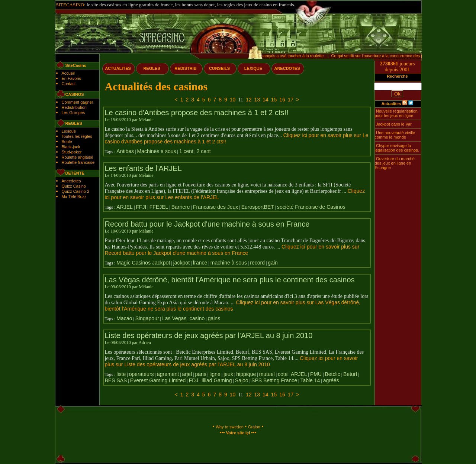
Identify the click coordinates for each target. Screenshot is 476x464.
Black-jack (71, 147)
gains (214, 318)
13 (257, 100)
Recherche (397, 76)
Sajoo (242, 380)
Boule (67, 142)
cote (283, 374)
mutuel (267, 374)
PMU (316, 374)
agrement (168, 374)
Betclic (332, 374)
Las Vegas (174, 318)
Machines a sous (156, 151)
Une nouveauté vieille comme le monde (395, 135)
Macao (124, 318)
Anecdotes (71, 181)
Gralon (254, 427)
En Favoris (72, 78)
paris (200, 374)
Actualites (391, 104)
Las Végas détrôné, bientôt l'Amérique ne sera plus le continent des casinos (230, 280)
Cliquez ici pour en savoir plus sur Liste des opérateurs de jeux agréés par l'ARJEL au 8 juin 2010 (231, 361)
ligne (215, 374)
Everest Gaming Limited (158, 380)
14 (266, 100)
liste (121, 374)
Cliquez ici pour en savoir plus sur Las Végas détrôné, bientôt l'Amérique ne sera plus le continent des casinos (233, 306)
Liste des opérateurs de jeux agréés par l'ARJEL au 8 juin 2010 (209, 335)
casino (197, 318)
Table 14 (310, 380)
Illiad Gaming (217, 380)
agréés (331, 380)
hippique (246, 374)
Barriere (181, 207)
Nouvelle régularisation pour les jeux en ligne (396, 113)
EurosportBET (258, 207)
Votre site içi (238, 433)
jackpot (181, 263)
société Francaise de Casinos (311, 207)
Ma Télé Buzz (74, 197)
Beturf (350, 374)
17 (291, 100)
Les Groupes (73, 113)
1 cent (186, 151)
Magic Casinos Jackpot (143, 263)
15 (274, 100)
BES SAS (116, 380)
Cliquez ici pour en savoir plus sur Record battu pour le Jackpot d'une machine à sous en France (232, 250)
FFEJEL (159, 207)
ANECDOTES (287, 68)
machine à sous (229, 263)
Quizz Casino (74, 186)
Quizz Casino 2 (76, 191)
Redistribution (74, 107)
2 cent (203, 151)
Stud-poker (72, 152)
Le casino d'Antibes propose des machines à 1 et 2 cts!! (197, 113)
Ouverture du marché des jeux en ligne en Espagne (395, 163)
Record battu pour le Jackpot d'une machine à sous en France (207, 224)
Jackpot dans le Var (394, 124)
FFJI (141, 207)
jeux (228, 374)
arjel (187, 374)
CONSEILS (219, 68)
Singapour (147, 318)
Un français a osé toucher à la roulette (291, 56)
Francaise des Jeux (216, 207)
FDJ (194, 380)
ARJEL (125, 207)
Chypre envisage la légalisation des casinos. (397, 148)
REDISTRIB (185, 68)
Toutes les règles (77, 136)
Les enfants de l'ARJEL (143, 168)
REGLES (152, 68)
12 (249, 100)
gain (273, 263)
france (200, 263)
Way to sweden (230, 427)
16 (282, 100)
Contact (69, 84)
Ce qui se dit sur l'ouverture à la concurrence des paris (382, 56)
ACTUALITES (118, 68)
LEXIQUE (253, 68)
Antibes (125, 151)
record (257, 263)
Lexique (69, 131)
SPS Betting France (274, 380)
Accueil (68, 73)
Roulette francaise (78, 162)
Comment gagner (78, 102)
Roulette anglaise (78, 157)
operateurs (141, 374)
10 (233, 100)
